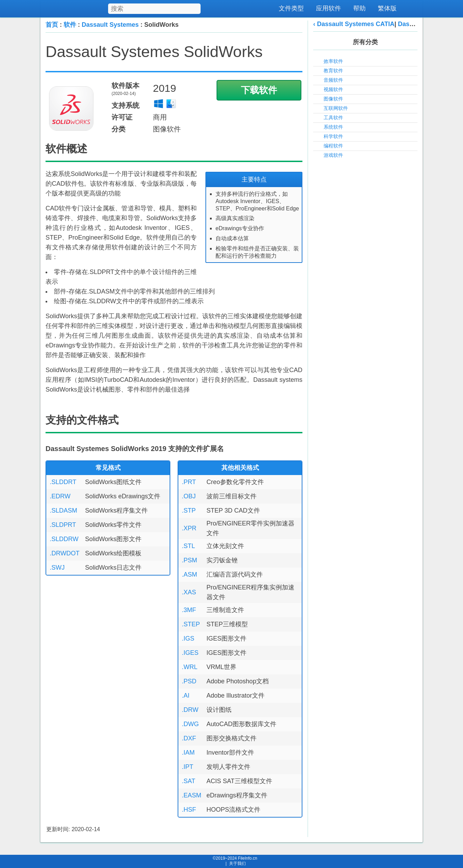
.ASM (189, 574)
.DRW (190, 710)
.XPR (189, 528)
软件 (70, 25)
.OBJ (189, 496)
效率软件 (333, 61)
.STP (189, 511)
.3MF (189, 610)
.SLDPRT (63, 525)
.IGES (190, 653)
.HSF (189, 810)
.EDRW (60, 496)
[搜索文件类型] (154, 9)
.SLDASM (63, 511)
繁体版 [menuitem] (387, 8)
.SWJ (57, 568)
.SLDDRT (63, 482)
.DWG (190, 724)
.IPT (188, 767)
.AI (186, 696)
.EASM (192, 795)
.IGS (188, 638)
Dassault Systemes (110, 25)
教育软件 (333, 71)
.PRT (189, 482)
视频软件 (333, 89)
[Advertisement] (365, 269)
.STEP (191, 624)
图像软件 (333, 99)
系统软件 (333, 127)
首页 (52, 25)
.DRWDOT (65, 553)
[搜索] (196, 8)
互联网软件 (336, 108)
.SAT (189, 781)
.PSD (189, 681)
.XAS (189, 592)
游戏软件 (333, 155)
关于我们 (237, 863)
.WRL (190, 667)
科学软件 (333, 136)
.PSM (189, 560)
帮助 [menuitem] (359, 8)
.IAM (188, 753)
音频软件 (333, 80)
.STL (188, 546)
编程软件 (333, 146)
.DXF (189, 738)
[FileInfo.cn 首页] (85, 9)
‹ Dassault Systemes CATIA (354, 24)
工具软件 (333, 118)
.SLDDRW (64, 539)
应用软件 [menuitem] (328, 8)
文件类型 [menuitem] (291, 8)
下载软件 (259, 90)
